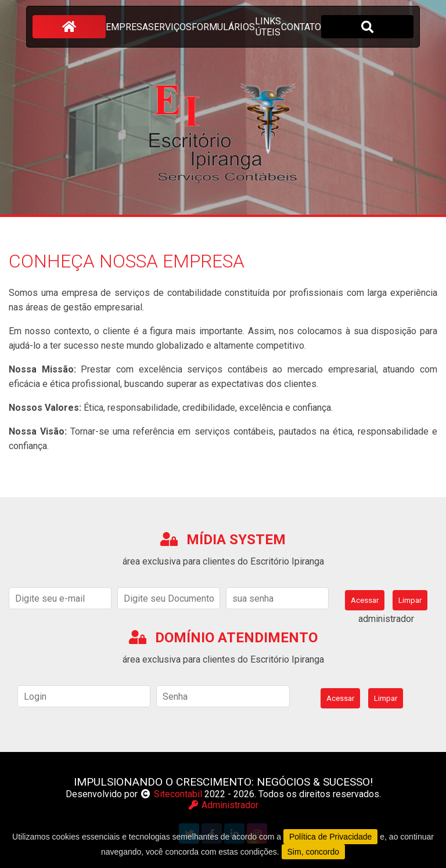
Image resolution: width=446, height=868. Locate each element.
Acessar (365, 600)
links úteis (268, 27)
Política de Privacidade (330, 837)
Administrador (223, 805)
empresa (127, 27)
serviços (170, 27)
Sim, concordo (313, 852)
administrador (386, 619)
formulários (223, 27)
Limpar (410, 600)
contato (301, 27)
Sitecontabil (178, 794)
